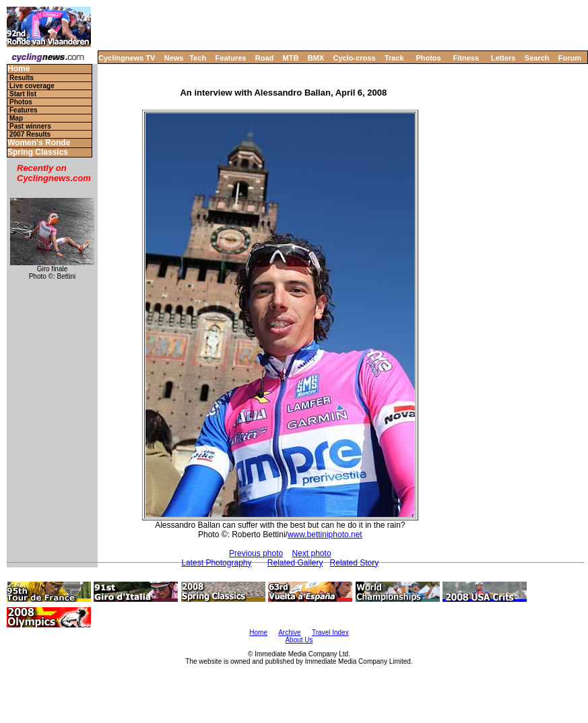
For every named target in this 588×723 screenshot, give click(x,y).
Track (394, 58)
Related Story (355, 563)
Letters (503, 58)
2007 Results (30, 134)
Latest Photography (216, 563)
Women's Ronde (39, 143)
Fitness (466, 58)
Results (22, 78)
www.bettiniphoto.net (325, 535)
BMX (316, 58)
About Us (299, 640)
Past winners (30, 126)
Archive (289, 632)
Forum (570, 58)
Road (265, 58)
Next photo (312, 553)
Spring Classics (38, 152)
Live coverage (32, 86)
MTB (291, 58)
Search (537, 58)
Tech (198, 58)
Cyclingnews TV (127, 58)
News (174, 58)
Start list (23, 94)
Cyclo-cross (355, 58)
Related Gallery (295, 563)
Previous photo (256, 553)
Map (16, 118)
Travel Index (330, 632)
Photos (428, 58)
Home (19, 69)
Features (231, 58)
